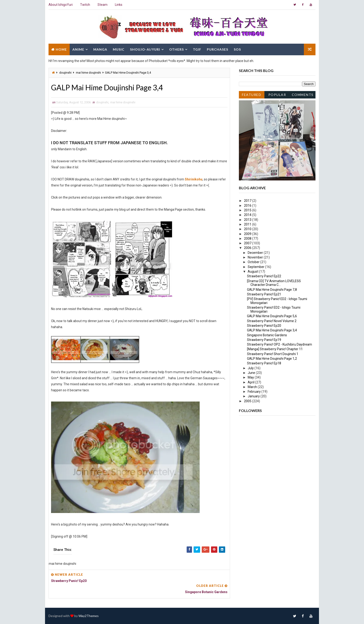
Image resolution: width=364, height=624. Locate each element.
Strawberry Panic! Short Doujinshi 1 (273, 354)
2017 (248, 201)
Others (177, 49)
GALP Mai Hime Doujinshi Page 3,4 (272, 330)
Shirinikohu (194, 179)
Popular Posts (277, 96)
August (253, 271)
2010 (248, 229)
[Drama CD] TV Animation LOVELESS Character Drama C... (274, 283)
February (255, 392)
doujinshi (65, 73)
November (256, 257)
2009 (248, 234)
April (251, 382)
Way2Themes (89, 616)
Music (119, 49)
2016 (248, 206)
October (254, 262)
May (251, 377)
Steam (102, 5)
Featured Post (252, 96)
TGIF (197, 49)
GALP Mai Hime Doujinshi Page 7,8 (272, 290)
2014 (248, 215)
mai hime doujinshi (88, 73)
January (254, 396)
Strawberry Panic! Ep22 (264, 276)
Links (119, 5)
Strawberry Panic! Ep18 (264, 363)
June (252, 373)
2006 (248, 248)
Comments (303, 95)
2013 (248, 220)
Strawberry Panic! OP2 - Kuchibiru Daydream (279, 344)
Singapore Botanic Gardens (267, 335)
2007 (248, 243)
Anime (78, 49)
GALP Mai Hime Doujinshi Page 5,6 (272, 316)
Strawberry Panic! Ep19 (264, 340)
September (256, 267)
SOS (237, 49)
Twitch (85, 5)
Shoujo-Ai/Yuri (145, 49)
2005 (248, 401)
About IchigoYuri (61, 5)
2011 (248, 224)
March (253, 387)
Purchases (218, 49)
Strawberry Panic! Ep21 (264, 294)
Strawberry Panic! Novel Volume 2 (272, 321)
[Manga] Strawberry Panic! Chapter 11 (275, 349)
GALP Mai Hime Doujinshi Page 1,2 (272, 359)
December (256, 253)
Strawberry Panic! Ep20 (264, 326)
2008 (248, 238)
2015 (248, 210)
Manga (100, 49)
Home (61, 49)
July (251, 368)
